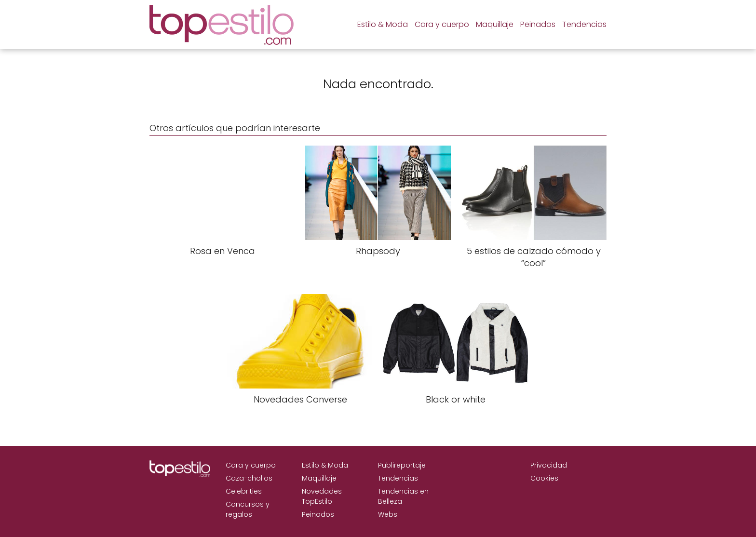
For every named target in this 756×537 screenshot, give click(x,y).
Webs (388, 514)
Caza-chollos (249, 478)
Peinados (538, 24)
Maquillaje (495, 24)
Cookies (544, 478)
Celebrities (244, 491)
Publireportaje (402, 465)
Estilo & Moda (383, 24)
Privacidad (549, 465)
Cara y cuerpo (442, 24)
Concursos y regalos (248, 509)
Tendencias (584, 24)
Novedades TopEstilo (322, 496)
